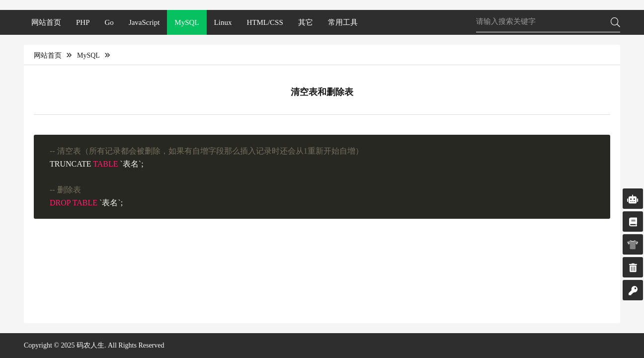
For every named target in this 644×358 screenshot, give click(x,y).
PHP (83, 22)
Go (109, 22)
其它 (306, 22)
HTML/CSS (265, 22)
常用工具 (343, 22)
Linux (223, 22)
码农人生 (90, 345)
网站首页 (46, 22)
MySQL (187, 22)
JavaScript (144, 22)
